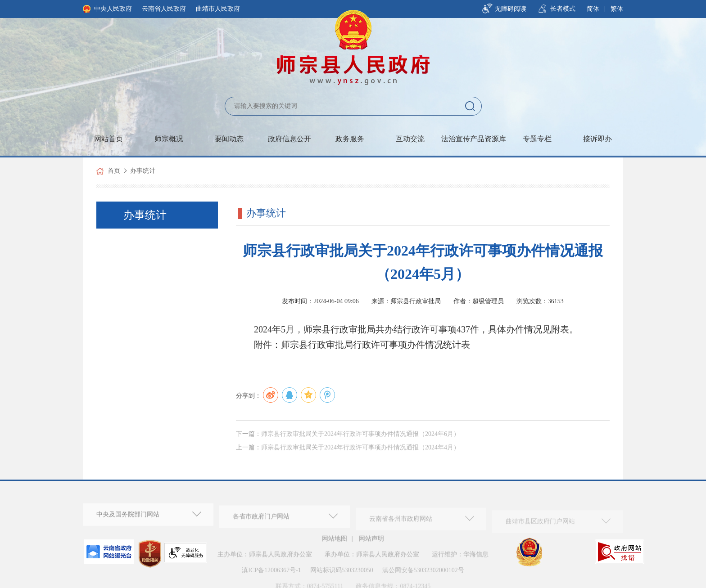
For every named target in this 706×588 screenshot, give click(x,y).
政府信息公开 (290, 139)
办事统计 (143, 171)
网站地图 (335, 542)
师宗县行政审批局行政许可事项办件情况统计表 (376, 345)
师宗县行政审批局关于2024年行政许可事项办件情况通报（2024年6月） (360, 442)
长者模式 (563, 9)
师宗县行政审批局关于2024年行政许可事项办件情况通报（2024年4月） (360, 456)
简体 (593, 9)
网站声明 (371, 542)
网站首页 (109, 139)
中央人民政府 (113, 9)
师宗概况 (169, 139)
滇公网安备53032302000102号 (423, 574)
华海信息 (476, 558)
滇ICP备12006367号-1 (271, 574)
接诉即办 (597, 139)
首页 (114, 171)
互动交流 (410, 139)
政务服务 (350, 139)
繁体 (617, 9)
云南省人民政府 (164, 9)
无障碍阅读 (511, 9)
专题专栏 (537, 139)
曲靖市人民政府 (218, 9)
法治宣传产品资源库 (474, 139)
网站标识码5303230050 (342, 574)
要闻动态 (229, 139)
